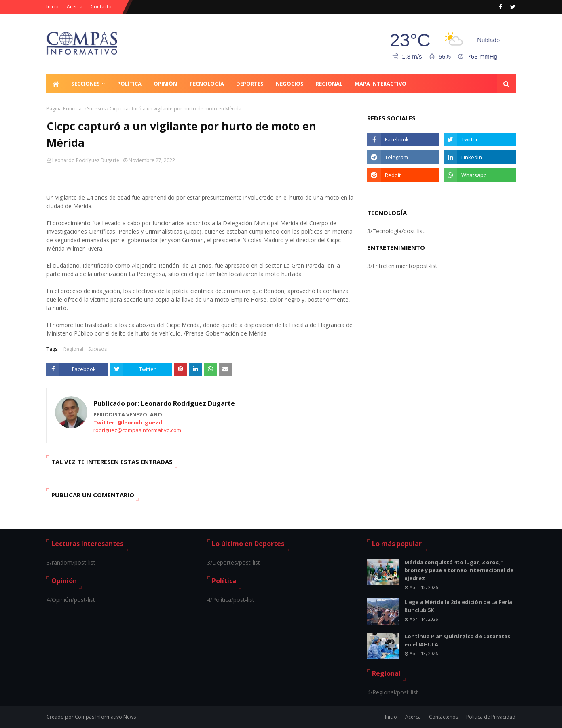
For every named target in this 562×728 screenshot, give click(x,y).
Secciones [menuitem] (86, 84)
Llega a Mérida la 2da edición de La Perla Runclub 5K (458, 606)
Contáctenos (444, 717)
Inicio (53, 7)
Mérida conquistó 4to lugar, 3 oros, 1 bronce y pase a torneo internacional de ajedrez (459, 570)
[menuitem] (56, 84)
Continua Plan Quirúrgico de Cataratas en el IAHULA (457, 640)
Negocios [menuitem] (290, 84)
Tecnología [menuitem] (207, 84)
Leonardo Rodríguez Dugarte (86, 160)
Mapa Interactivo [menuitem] (380, 84)
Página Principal (65, 109)
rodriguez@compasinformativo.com (137, 430)
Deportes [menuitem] (250, 84)
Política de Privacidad (491, 717)
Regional (73, 349)
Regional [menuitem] (329, 84)
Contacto (101, 7)
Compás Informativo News (105, 717)
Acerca (75, 7)
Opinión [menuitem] (165, 84)
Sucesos (96, 109)
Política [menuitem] (129, 84)
